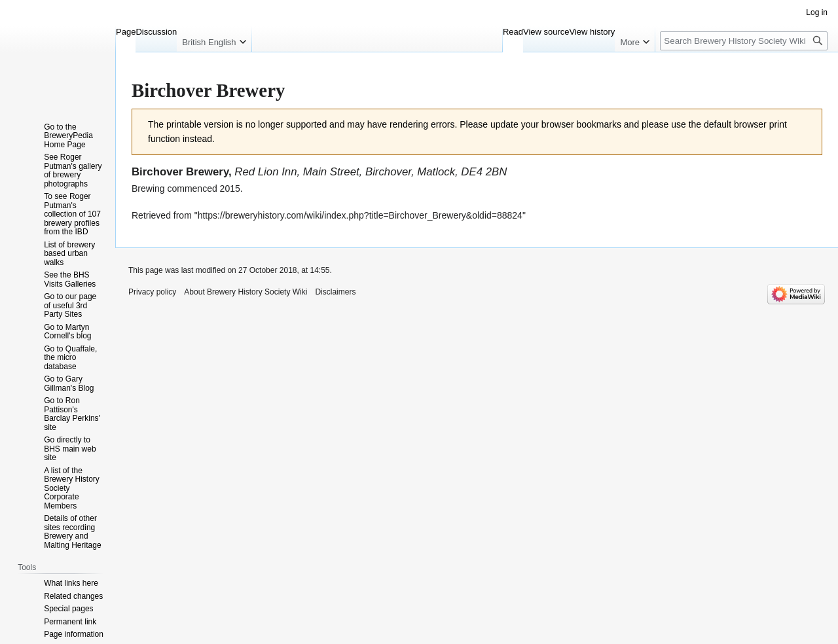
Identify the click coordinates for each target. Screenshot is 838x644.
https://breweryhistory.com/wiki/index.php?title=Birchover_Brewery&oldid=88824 (360, 215)
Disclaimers (335, 292)
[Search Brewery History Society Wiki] (744, 41)
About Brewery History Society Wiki (246, 292)
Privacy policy (152, 292)
